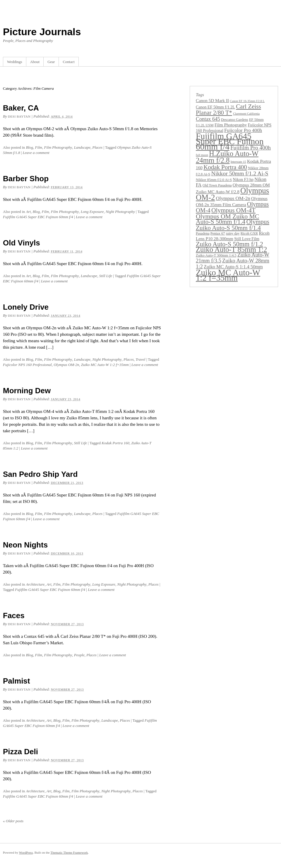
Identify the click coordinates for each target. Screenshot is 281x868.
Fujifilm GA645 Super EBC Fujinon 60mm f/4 (38, 217)
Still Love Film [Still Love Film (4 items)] (247, 239)
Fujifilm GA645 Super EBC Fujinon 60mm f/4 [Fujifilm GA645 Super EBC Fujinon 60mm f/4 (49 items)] (230, 141)
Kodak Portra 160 (115, 443)
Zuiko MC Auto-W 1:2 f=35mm (105, 365)
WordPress (26, 852)
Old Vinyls (22, 243)
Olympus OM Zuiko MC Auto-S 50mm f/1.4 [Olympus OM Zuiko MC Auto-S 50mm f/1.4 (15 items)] (227, 219)
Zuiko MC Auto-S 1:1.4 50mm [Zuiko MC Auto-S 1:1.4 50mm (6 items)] (233, 267)
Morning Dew (27, 391)
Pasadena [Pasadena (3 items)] (203, 233)
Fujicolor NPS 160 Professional (27, 365)
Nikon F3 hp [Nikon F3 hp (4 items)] (243, 179)
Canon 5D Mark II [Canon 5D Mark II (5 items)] (212, 100)
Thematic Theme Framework (69, 852)
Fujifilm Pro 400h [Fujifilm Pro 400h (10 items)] (251, 148)
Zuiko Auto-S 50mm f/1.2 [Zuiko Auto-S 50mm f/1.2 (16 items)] (229, 244)
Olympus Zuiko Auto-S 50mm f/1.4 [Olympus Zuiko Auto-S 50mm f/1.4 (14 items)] (233, 225)
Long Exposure (92, 212)
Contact (68, 62)
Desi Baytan (19, 116)
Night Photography (120, 212)
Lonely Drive (26, 307)
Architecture (35, 584)
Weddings (15, 62)
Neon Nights (25, 545)
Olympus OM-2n (66, 365)
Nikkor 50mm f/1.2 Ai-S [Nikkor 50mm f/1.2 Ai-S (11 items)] (240, 173)
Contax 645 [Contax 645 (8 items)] (208, 119)
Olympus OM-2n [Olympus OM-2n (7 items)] (233, 198)
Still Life (106, 276)
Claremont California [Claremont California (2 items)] (246, 114)
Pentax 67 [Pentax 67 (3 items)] (218, 233)
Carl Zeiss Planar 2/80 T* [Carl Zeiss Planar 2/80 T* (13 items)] (228, 110)
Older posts (13, 821)
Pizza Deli (20, 752)
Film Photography (58, 147)
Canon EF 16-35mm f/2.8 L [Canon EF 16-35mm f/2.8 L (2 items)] (247, 101)
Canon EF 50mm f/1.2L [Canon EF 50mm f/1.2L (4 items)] (215, 107)
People (79, 655)
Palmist (17, 681)
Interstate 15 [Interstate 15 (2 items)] (238, 162)
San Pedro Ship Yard (40, 474)
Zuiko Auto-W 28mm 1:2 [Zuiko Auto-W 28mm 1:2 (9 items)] (233, 263)
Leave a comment (36, 153)
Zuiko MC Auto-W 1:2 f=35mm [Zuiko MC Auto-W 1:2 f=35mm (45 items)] (228, 275)
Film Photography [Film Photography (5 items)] (231, 125)
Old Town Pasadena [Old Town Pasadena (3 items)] (217, 185)
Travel (140, 359)
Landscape (82, 147)
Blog (29, 147)
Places (98, 147)
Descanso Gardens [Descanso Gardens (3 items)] (235, 120)
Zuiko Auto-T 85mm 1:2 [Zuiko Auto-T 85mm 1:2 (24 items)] (231, 249)
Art (28, 212)
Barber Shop (26, 179)
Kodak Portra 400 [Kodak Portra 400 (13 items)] (225, 167)
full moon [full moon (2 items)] (202, 155)
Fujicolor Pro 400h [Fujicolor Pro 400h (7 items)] (243, 130)
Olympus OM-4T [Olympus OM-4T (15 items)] (233, 210)
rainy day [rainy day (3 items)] (233, 233)
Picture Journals (42, 32)
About (35, 62)
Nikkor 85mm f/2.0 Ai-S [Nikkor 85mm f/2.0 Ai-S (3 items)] (214, 180)
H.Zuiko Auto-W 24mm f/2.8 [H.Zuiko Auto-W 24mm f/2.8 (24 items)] (227, 157)
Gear (51, 62)
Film (38, 147)
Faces (14, 616)
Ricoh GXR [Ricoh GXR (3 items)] (249, 233)
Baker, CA (21, 108)
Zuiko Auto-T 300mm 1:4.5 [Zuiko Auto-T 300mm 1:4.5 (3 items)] (216, 255)
